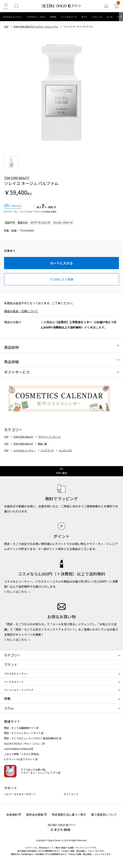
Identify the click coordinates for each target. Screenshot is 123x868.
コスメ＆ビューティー (12, 17)
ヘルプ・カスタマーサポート (20, 794)
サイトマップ (71, 794)
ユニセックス (65, 450)
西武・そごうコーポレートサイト (22, 733)
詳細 (50, 207)
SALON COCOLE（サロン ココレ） (23, 743)
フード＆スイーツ (69, 17)
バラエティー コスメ (36, 17)
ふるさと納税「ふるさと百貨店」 (22, 754)
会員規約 (12, 815)
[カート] (116, 6)
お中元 (53, 17)
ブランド (11, 665)
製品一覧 (42, 444)
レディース (97, 17)
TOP (6, 27)
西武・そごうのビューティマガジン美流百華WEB (31, 738)
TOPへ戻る (62, 473)
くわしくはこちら (15, 592)
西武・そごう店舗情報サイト (20, 728)
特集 (7, 698)
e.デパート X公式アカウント (20, 759)
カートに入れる (62, 263)
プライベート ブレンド (49, 437)
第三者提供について (104, 815)
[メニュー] (6, 6)
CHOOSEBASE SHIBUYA (17, 749)
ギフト (85, 17)
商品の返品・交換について (21, 311)
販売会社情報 (35, 815)
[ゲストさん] (106, 6)
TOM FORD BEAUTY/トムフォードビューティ (36, 27)
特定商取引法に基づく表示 (69, 815)
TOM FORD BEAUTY (17, 178)
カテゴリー (12, 655)
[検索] (16, 6)
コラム (9, 708)
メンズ (110, 17)
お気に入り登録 (63, 279)
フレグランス (47, 450)
